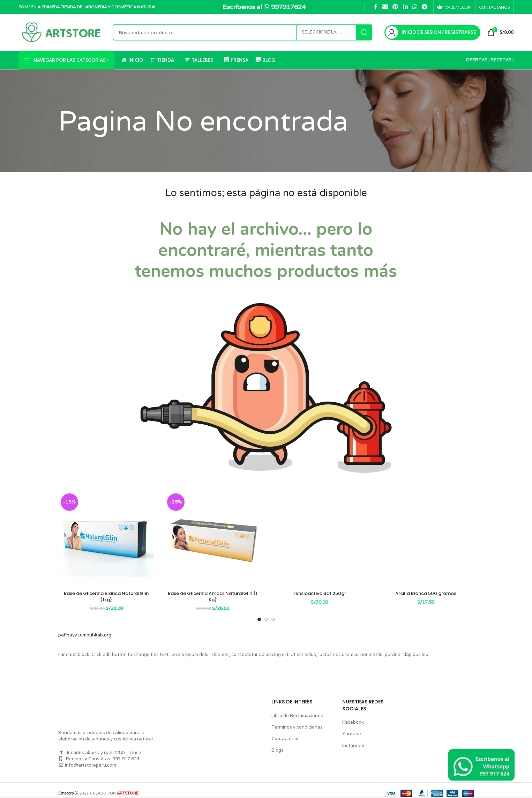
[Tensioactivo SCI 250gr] (320, 539)
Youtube (350, 727)
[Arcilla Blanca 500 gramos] (426, 539)
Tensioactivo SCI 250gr (319, 593)
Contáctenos (284, 732)
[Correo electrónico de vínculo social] (384, 7)
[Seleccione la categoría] (325, 32)
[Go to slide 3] (273, 613)
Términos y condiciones (295, 721)
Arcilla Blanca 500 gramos (426, 593)
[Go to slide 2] (266, 613)
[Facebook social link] (374, 7)
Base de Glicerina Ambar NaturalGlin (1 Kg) (213, 593)
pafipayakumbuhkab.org (83, 629)
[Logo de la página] (62, 32)
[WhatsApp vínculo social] (413, 7)
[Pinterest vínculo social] (394, 7)
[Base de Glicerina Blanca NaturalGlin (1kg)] (106, 539)
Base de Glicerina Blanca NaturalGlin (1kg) (106, 593)
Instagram (352, 739)
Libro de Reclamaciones (296, 709)
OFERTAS (476, 60)
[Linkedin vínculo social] (404, 7)
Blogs (277, 744)
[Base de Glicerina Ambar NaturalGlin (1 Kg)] (213, 539)
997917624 (290, 7)
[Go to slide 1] (259, 613)
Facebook (352, 716)
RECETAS (500, 60)
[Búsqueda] (242, 32)
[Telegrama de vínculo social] (423, 7)
